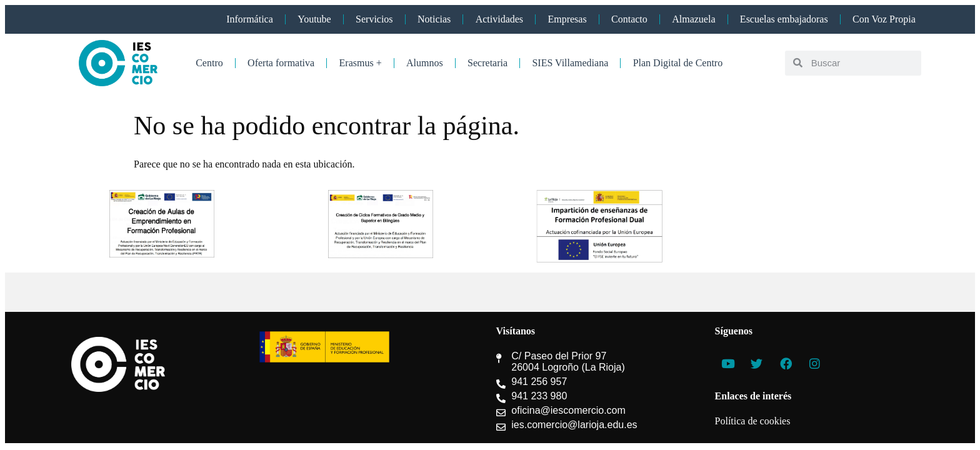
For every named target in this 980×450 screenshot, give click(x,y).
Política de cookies (753, 421)
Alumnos (425, 63)
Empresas (567, 19)
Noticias (434, 19)
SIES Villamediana (570, 63)
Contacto (629, 19)
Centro (209, 63)
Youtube (314, 19)
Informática (250, 19)
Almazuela (693, 19)
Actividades (499, 19)
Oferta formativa (281, 63)
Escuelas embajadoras (784, 19)
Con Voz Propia (884, 19)
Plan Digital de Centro (678, 63)
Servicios (374, 19)
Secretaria (487, 63)
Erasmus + (361, 63)
